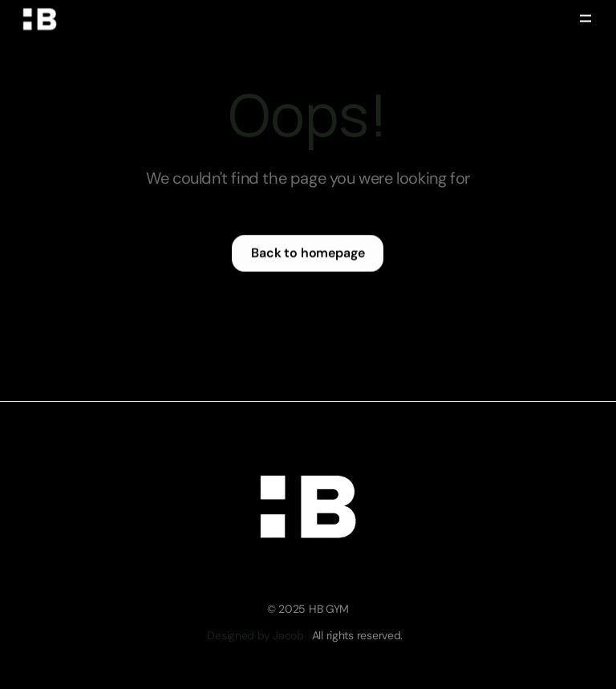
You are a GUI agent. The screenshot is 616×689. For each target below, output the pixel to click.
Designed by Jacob (255, 635)
